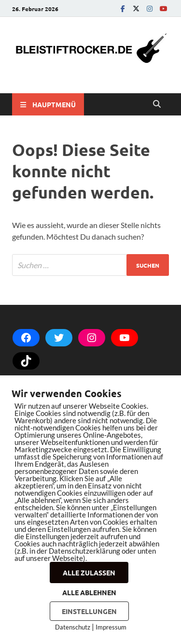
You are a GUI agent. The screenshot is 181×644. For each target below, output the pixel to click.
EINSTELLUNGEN (89, 611)
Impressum (111, 627)
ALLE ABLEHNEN (89, 592)
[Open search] (157, 104)
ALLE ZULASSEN (89, 572)
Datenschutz (73, 627)
